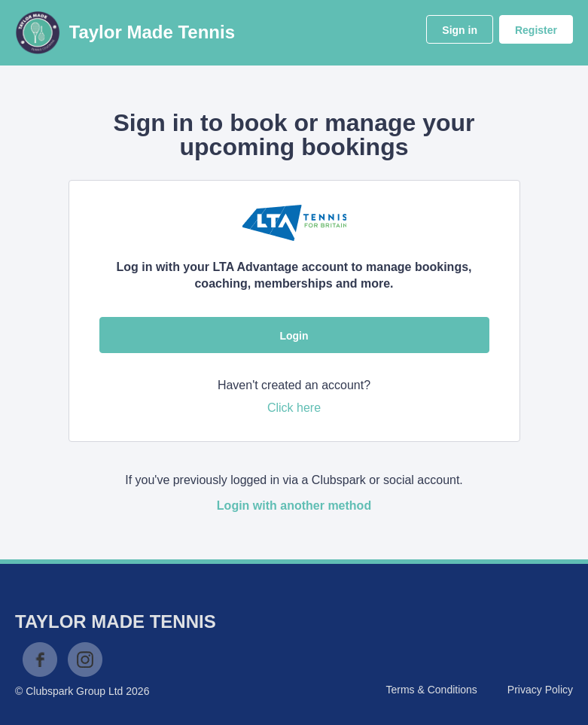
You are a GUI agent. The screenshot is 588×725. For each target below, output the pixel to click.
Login (294, 336)
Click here (294, 408)
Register (536, 30)
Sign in (460, 30)
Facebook (40, 660)
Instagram (85, 660)
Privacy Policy (540, 690)
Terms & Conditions (431, 690)
